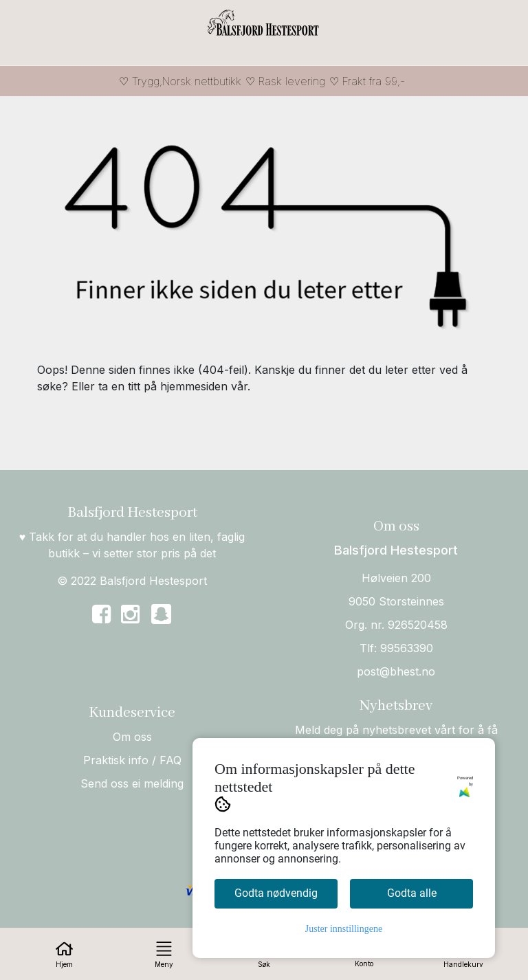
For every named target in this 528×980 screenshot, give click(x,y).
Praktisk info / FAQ (132, 760)
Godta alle (412, 893)
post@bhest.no (396, 671)
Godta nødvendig (276, 893)
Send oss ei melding (132, 783)
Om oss (132, 737)
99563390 (407, 648)
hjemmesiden (194, 386)
